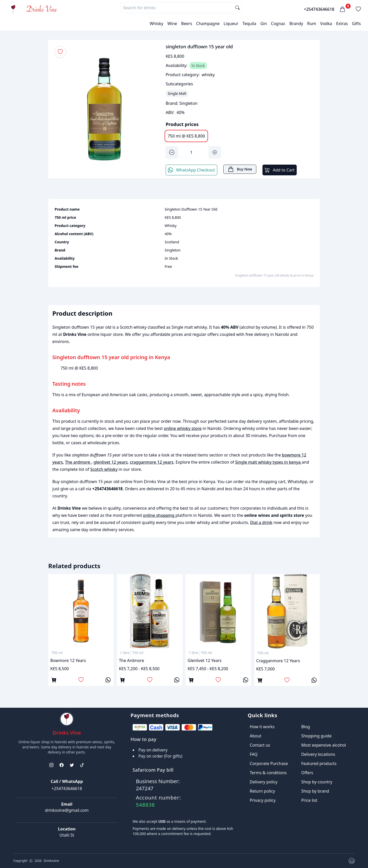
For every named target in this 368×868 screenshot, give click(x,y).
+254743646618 (319, 9)
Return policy (262, 791)
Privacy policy (263, 800)
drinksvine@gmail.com (67, 810)
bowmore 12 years (68, 660)
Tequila (249, 24)
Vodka (326, 24)
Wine (172, 24)
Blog (306, 727)
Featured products (319, 763)
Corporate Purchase (269, 763)
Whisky (157, 24)
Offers (307, 773)
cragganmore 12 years (152, 462)
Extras (342, 24)
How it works (262, 727)
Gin (264, 24)
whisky (208, 75)
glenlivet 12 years (111, 462)
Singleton (188, 103)
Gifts (356, 24)
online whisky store (183, 428)
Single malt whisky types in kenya (268, 462)
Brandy (296, 24)
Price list (309, 800)
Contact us (260, 745)
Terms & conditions (268, 773)
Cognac (278, 24)
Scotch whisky (104, 469)
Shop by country (317, 782)
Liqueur (231, 24)
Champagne (208, 24)
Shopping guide (317, 736)
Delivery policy (264, 782)
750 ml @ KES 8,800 (186, 136)
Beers (187, 24)
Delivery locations (318, 754)
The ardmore (78, 462)
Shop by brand (315, 791)
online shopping (159, 515)
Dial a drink (261, 522)
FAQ (254, 754)
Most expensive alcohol (324, 745)
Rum (312, 24)
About (255, 736)
